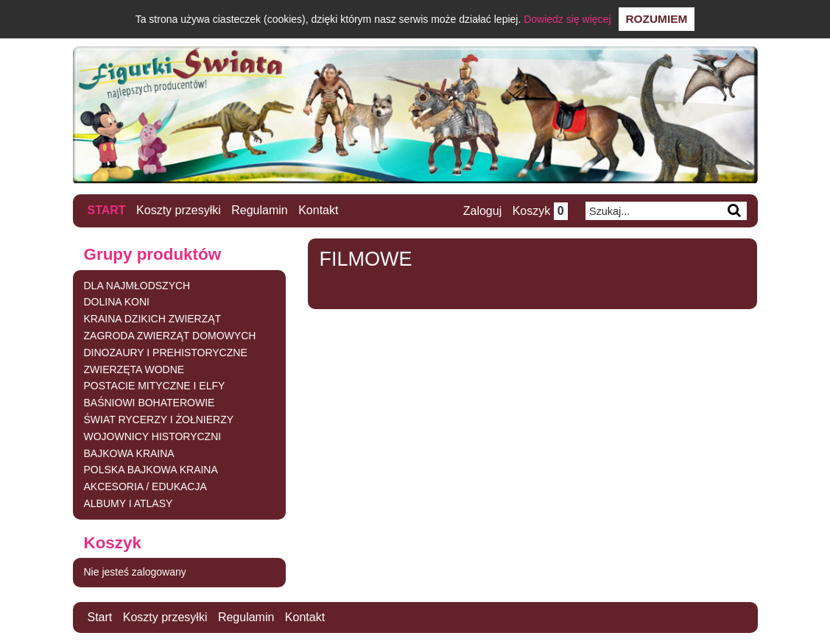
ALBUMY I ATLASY (129, 503)
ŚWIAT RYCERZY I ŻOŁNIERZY (159, 420)
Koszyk (540, 211)
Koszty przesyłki (179, 210)
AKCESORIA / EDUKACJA (145, 486)
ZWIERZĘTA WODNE (134, 369)
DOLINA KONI (117, 302)
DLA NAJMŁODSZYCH (137, 286)
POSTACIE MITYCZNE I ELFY (155, 386)
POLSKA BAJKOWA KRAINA (151, 470)
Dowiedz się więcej (567, 19)
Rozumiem (657, 19)
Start (107, 210)
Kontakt (318, 210)
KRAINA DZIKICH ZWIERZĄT (153, 319)
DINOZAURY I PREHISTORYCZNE (166, 353)
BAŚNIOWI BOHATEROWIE (150, 403)
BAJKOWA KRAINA (129, 453)
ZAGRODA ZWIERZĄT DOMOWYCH (170, 336)
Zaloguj (482, 211)
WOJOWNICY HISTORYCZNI (153, 436)
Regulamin (259, 210)
